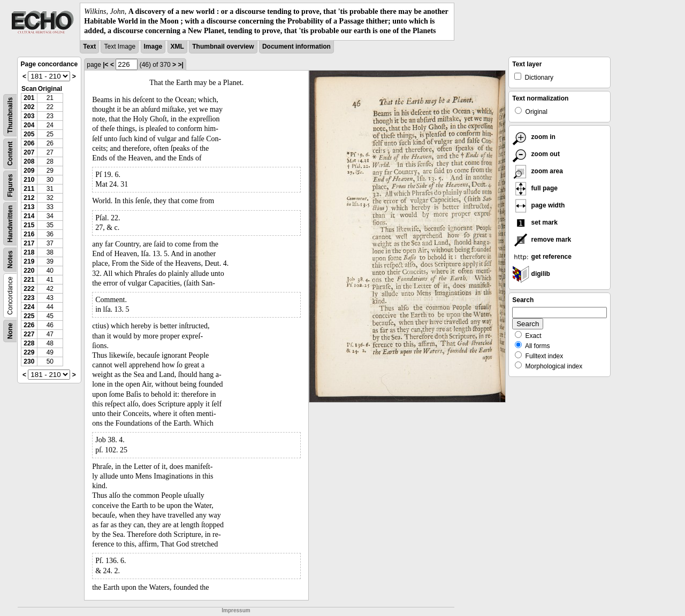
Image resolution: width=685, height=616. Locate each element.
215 (29, 225)
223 (29, 298)
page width (538, 205)
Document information (296, 47)
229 (29, 352)
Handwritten (10, 223)
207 (29, 152)
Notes (10, 259)
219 (29, 261)
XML (177, 47)
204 (29, 125)
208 (29, 161)
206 (29, 143)
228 (29, 343)
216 (29, 234)
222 (29, 289)
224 (29, 307)
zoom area (538, 171)
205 (29, 134)
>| (180, 65)
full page (535, 188)
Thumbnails (10, 115)
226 (29, 325)
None (10, 331)
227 (29, 334)
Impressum (236, 610)
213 (29, 207)
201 (29, 98)
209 (29, 171)
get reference (542, 257)
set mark (535, 222)
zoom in (534, 137)
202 (29, 107)
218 (29, 252)
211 (29, 189)
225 (29, 316)
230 (29, 361)
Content (10, 153)
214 (29, 216)
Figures (10, 185)
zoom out (536, 154)
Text (89, 47)
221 (29, 280)
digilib (531, 274)
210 (29, 180)
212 (29, 198)
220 (29, 271)
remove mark (542, 240)
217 (29, 243)
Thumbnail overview (223, 47)
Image (153, 47)
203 (29, 116)
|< (105, 65)
